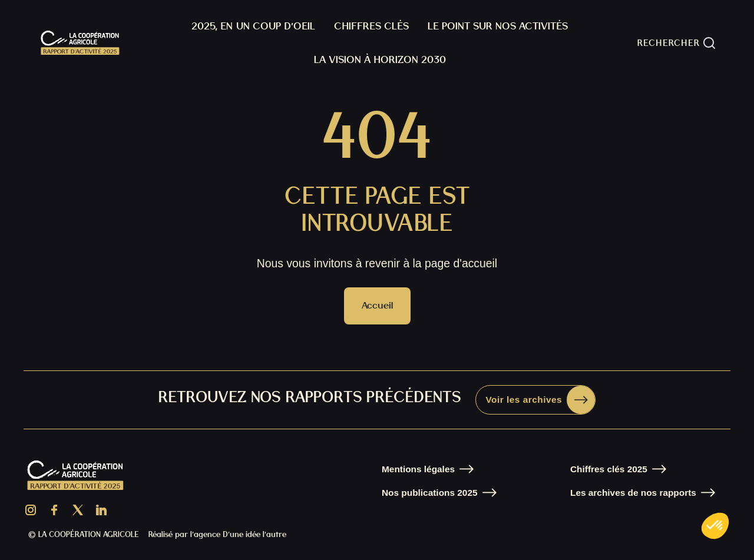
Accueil (377, 305)
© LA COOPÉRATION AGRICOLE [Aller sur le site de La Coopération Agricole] (84, 534)
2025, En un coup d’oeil (253, 26)
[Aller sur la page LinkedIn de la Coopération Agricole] (101, 510)
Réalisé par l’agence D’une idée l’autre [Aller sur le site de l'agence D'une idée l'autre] (217, 534)
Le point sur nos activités (498, 26)
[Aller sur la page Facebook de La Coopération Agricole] (54, 510)
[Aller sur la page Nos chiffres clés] (618, 469)
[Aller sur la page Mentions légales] (428, 469)
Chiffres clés (371, 26)
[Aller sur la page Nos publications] (439, 493)
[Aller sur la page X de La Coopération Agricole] (78, 510)
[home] (80, 43)
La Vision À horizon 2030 (380, 59)
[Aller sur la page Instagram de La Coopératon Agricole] (31, 510)
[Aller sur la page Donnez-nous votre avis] (535, 400)
